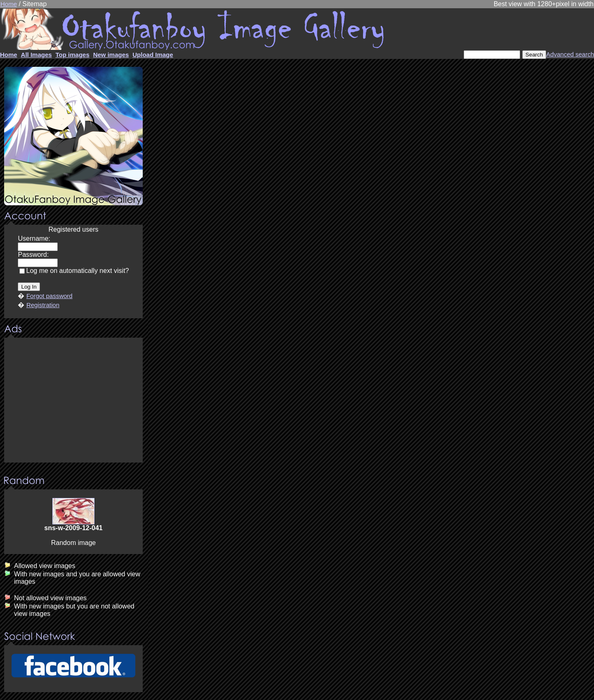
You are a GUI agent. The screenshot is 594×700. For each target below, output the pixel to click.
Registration (43, 305)
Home (9, 4)
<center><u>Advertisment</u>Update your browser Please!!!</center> (73, 401)
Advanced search (570, 54)
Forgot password (49, 296)
